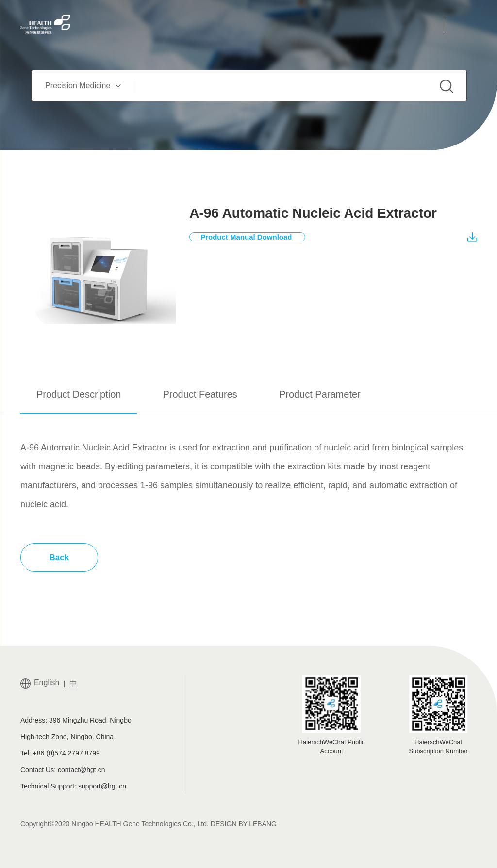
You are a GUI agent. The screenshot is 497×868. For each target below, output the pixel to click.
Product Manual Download (253, 237)
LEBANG (263, 824)
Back (59, 557)
